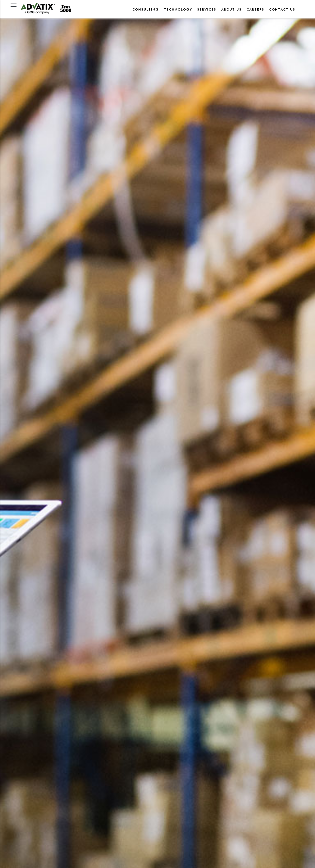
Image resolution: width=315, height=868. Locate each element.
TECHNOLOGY (178, 9)
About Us (231, 9)
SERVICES (207, 9)
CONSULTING (146, 9)
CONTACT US (282, 9)
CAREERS (255, 9)
